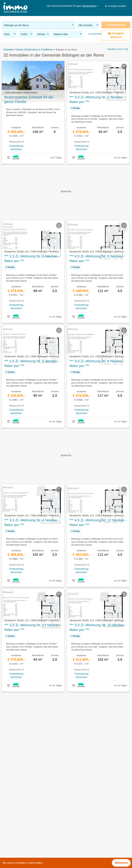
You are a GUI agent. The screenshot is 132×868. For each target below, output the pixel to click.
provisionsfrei (95, 34)
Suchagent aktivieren (116, 35)
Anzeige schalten (115, 6)
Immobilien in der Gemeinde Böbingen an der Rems (34, 797)
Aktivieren (121, 863)
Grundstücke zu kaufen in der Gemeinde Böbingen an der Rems (42, 812)
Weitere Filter (68, 34)
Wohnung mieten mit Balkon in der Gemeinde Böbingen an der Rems (45, 835)
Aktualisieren (116, 25)
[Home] (15, 8)
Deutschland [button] (91, 6)
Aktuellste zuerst (116, 49)
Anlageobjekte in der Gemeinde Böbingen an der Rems (36, 820)
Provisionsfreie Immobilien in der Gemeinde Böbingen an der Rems (44, 805)
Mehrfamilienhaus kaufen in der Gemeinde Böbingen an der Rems (43, 842)
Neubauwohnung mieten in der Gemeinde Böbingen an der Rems (42, 827)
